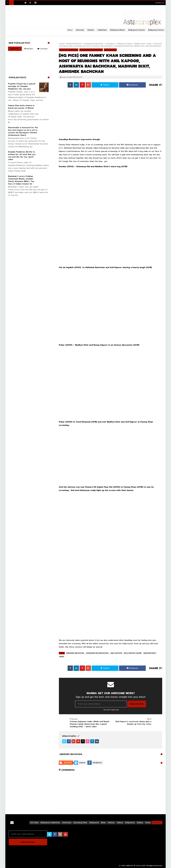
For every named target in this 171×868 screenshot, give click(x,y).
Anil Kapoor (116, 653)
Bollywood (130, 823)
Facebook (132, 85)
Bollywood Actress (137, 30)
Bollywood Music (118, 30)
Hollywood (94, 823)
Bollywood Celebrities (50, 823)
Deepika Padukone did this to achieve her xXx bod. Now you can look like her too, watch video (22, 156)
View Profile (68, 736)
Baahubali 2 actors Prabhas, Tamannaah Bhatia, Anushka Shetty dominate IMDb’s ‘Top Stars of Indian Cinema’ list (21, 180)
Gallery (140, 823)
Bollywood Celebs (125, 44)
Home (148, 823)
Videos (120, 823)
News (149, 44)
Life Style (34, 823)
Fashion (111, 823)
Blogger (68, 763)
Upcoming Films (80, 823)
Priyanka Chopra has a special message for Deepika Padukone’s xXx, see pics (22, 86)
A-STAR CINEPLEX (126, 866)
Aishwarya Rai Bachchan (97, 653)
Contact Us (160, 3)
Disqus (82, 763)
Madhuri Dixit (140, 44)
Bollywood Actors (156, 30)
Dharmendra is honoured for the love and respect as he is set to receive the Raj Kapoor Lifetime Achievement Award (23, 131)
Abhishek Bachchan (75, 653)
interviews (67, 823)
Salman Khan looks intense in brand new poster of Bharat (21, 107)
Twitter (105, 85)
